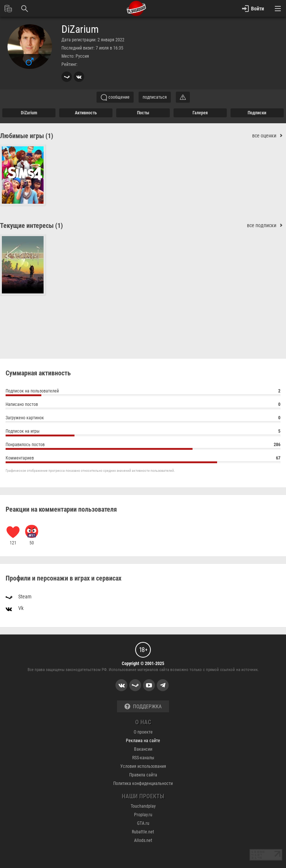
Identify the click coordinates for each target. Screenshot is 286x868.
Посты (143, 113)
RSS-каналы (143, 758)
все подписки (266, 225)
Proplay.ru (143, 815)
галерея (200, 113)
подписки (257, 113)
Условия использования (143, 766)
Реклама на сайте (143, 741)
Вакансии (143, 749)
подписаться (155, 97)
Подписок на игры (143, 432)
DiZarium (80, 29)
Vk (15, 608)
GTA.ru (143, 823)
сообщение (115, 97)
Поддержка (143, 707)
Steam (19, 596)
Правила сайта (143, 775)
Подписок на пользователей (143, 392)
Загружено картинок (143, 419)
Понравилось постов (143, 446)
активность (86, 113)
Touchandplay (143, 806)
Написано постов (143, 405)
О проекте (143, 732)
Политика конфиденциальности (143, 783)
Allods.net (143, 840)
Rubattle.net (143, 832)
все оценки (269, 136)
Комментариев (143, 459)
